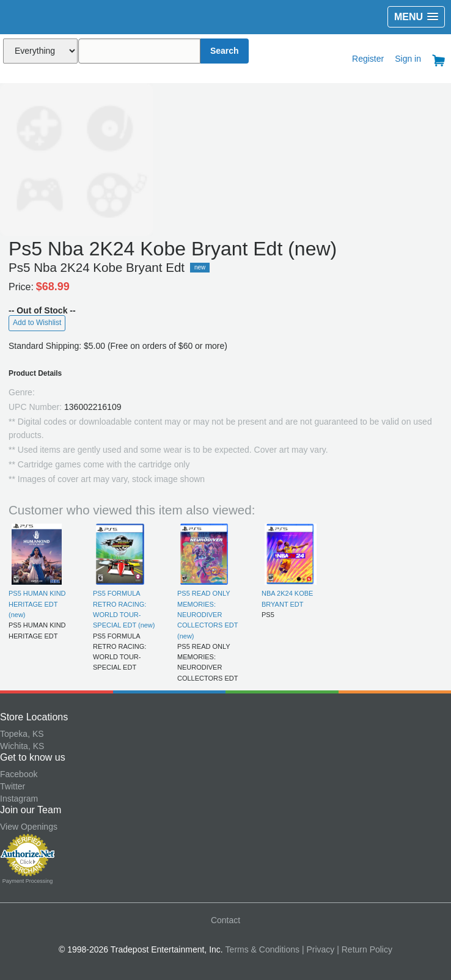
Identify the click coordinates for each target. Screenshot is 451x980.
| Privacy (318, 949)
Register (368, 59)
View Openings (29, 827)
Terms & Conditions (262, 949)
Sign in (408, 59)
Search (225, 51)
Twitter (13, 786)
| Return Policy (365, 949)
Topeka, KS (22, 734)
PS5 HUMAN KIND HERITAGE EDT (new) (37, 604)
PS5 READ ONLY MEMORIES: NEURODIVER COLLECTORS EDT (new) (207, 614)
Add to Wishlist (37, 323)
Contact (226, 920)
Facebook (19, 774)
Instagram (19, 799)
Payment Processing (28, 881)
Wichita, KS (22, 746)
